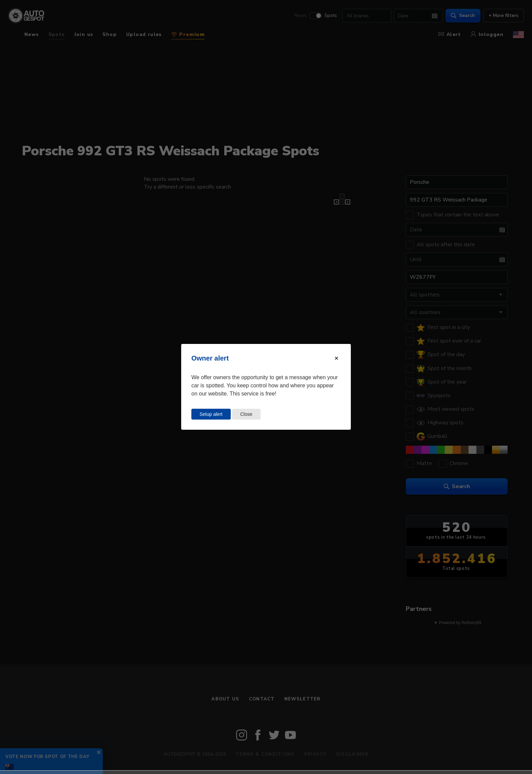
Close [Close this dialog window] (246, 414)
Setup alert (211, 414)
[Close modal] (336, 358)
